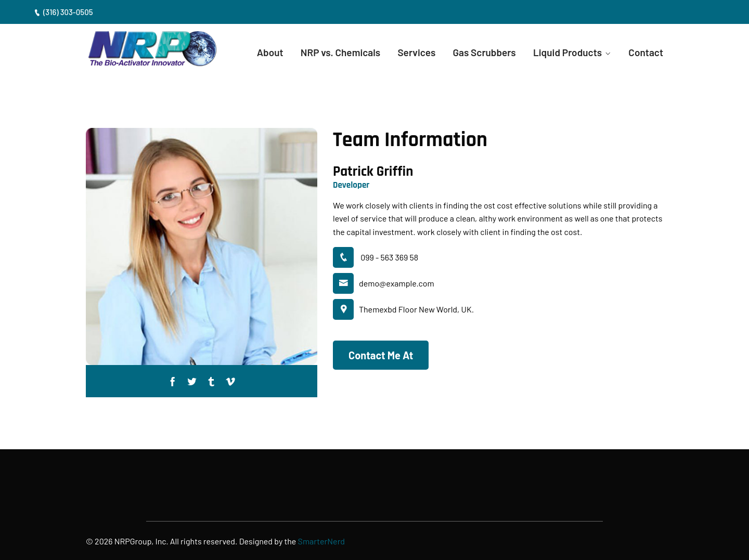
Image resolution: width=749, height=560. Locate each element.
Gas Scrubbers (484, 52)
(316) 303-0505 (63, 12)
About (270, 52)
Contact (646, 52)
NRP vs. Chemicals (340, 52)
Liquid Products (567, 52)
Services (416, 52)
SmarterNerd (322, 541)
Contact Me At (381, 355)
